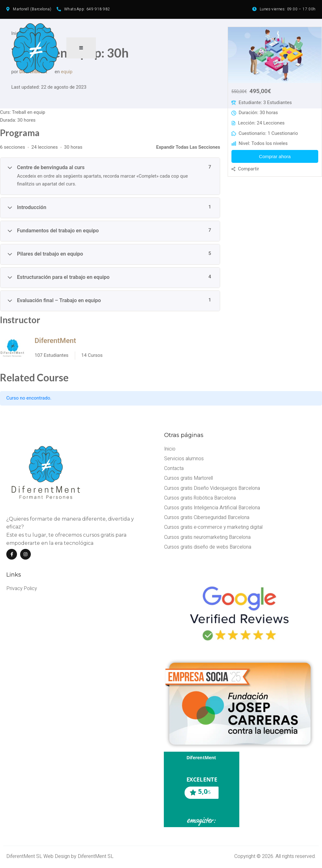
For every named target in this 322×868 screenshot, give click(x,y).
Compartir (249, 170)
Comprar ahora (275, 158)
